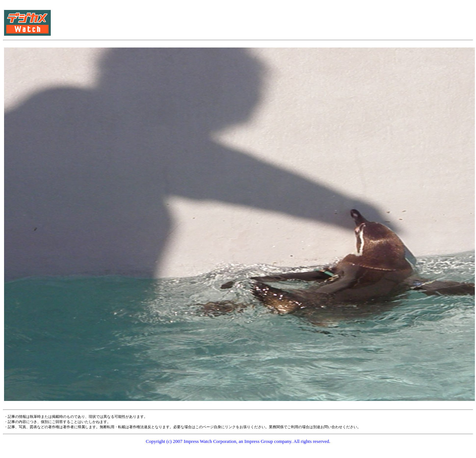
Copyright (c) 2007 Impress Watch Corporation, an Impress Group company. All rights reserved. (238, 441)
